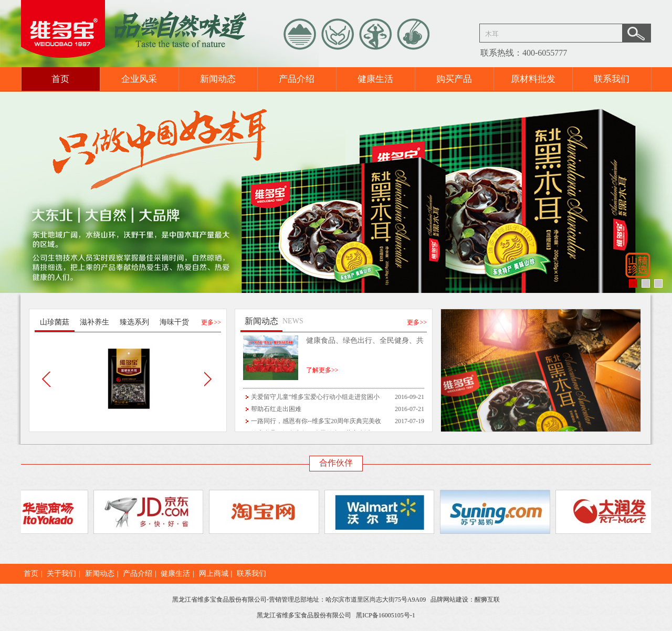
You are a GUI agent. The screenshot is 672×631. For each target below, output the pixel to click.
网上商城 (214, 574)
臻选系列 (134, 322)
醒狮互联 (487, 600)
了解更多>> (322, 370)
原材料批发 (533, 79)
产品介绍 (297, 79)
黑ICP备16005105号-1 (386, 615)
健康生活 (375, 79)
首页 (60, 79)
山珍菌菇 (55, 322)
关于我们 (61, 574)
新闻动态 (218, 79)
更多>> (211, 322)
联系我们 (612, 79)
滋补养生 (94, 322)
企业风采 (139, 79)
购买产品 (454, 79)
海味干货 (174, 322)
